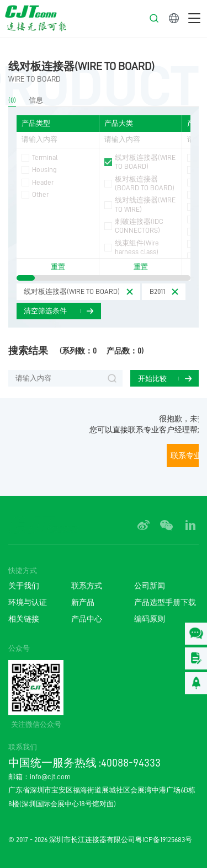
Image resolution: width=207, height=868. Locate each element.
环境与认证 (28, 602)
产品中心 (87, 619)
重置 (58, 267)
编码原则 (150, 619)
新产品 (83, 602)
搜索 (112, 378)
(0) (12, 100)
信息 (36, 100)
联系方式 (87, 586)
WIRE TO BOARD (34, 79)
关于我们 (24, 586)
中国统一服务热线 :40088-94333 (84, 763)
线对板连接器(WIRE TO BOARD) (81, 66)
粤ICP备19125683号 (164, 840)
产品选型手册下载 (165, 602)
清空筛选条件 (45, 311)
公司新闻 (150, 586)
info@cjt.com (50, 777)
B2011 (157, 291)
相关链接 (24, 619)
